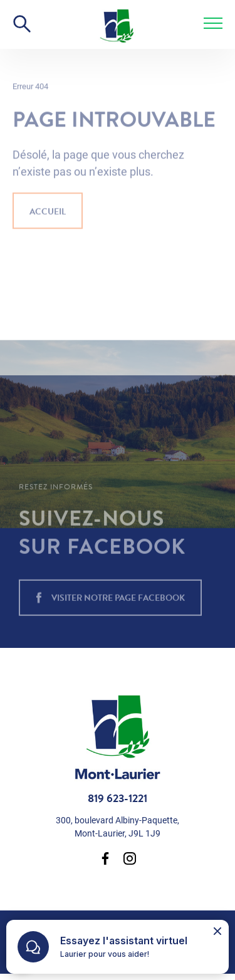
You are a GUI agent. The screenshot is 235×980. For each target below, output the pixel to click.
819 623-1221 (118, 798)
